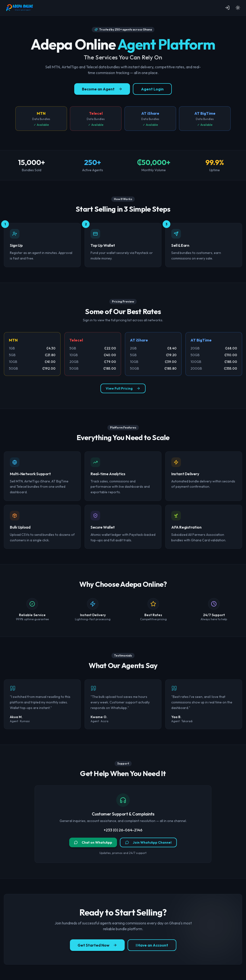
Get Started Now (97, 945)
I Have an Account (152, 945)
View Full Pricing (123, 388)
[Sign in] (227, 8)
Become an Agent (102, 89)
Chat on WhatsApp (93, 842)
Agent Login (152, 89)
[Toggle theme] (238, 8)
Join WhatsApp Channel (148, 842)
